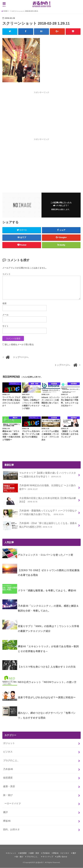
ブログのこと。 (11, 760)
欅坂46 (7, 821)
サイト (5, 326)
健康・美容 (9, 786)
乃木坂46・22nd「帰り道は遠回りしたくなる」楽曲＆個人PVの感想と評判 (40, 526)
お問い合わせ (62, 857)
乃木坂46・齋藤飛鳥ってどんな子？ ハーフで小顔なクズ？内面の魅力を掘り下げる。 (40, 513)
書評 (5, 812)
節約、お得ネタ (11, 830)
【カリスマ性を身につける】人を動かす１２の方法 (47, 667)
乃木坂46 (8, 769)
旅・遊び (8, 795)
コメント (6, 274)
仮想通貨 (8, 778)
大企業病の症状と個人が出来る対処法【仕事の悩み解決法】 (39, 501)
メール (5, 315)
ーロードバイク (13, 804)
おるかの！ (40, 862)
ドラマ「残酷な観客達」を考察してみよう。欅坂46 (47, 590)
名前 (4, 303)
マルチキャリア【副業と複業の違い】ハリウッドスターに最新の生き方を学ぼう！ (39, 475)
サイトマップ (48, 857)
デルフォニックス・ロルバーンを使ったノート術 (45, 555)
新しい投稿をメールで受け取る (19, 344)
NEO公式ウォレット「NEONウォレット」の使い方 (47, 682)
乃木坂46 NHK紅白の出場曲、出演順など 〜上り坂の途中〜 (39, 488)
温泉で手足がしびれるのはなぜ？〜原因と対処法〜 (47, 698)
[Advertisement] (41, 115)
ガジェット (9, 743)
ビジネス (8, 752)
